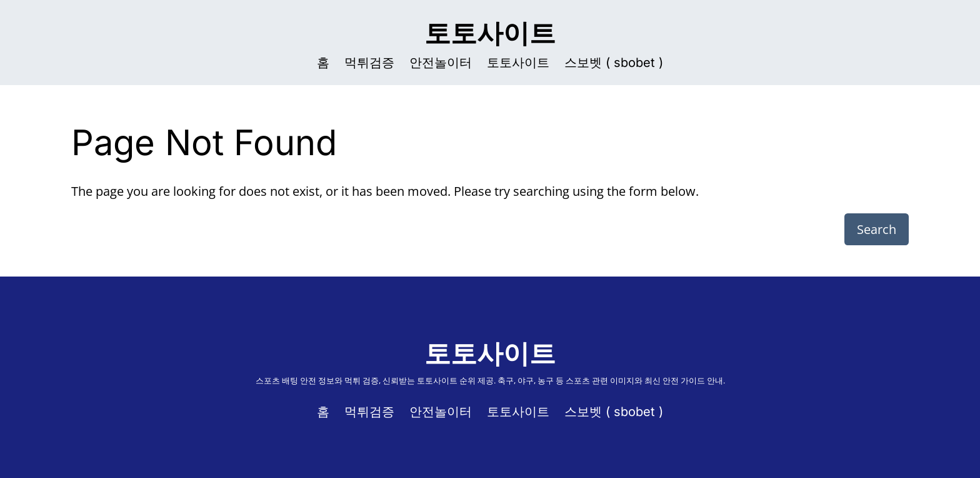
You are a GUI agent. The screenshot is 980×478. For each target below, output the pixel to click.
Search (877, 229)
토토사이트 (490, 33)
